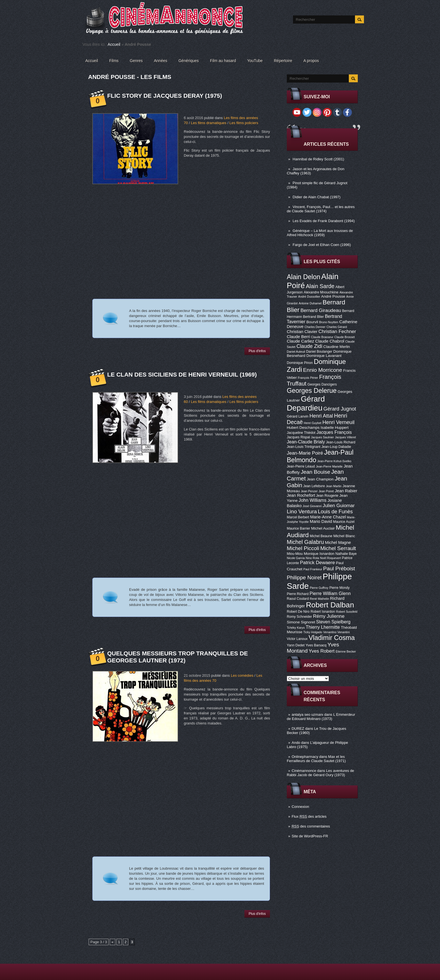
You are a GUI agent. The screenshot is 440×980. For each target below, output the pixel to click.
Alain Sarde (320, 286)
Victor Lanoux (297, 639)
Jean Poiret (326, 491)
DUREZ (298, 729)
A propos (311, 61)
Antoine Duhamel (310, 303)
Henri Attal (321, 416)
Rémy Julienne (329, 616)
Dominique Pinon (300, 363)
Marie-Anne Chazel (328, 517)
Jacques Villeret (345, 437)
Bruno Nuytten (329, 322)
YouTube (255, 61)
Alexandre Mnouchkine (321, 292)
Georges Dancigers (322, 384)
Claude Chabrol (330, 341)
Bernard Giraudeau (321, 310)
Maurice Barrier (298, 528)
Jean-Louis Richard (341, 442)
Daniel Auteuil (296, 352)
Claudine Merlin (337, 347)
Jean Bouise (316, 472)
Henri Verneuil (338, 422)
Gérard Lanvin (298, 416)
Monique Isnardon (319, 554)
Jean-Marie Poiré (305, 453)
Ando (296, 743)
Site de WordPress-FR (310, 836)
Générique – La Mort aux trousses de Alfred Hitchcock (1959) (320, 233)
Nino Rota (312, 558)
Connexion (300, 807)
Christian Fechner (337, 331)
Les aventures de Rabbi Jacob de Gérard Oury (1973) (320, 773)
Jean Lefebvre (314, 486)
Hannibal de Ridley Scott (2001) (318, 159)
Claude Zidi (309, 346)
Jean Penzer (309, 491)
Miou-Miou (295, 554)
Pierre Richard (298, 594)
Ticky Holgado (313, 632)
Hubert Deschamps (303, 428)
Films (114, 61)
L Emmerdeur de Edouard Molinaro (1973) (321, 717)
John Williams (312, 500)
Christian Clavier (302, 332)
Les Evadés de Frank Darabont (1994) (324, 221)
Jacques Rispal (298, 437)
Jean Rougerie (327, 496)
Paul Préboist (339, 568)
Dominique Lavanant (324, 356)
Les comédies (242, 675)
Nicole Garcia (296, 558)
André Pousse (333, 296)
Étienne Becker (346, 651)
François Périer (308, 378)
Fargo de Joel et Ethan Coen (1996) (322, 245)
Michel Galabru (305, 542)
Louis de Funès (335, 512)
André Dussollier (309, 297)
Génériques (189, 61)
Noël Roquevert (331, 558)
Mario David (321, 521)
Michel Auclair (323, 528)
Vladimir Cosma (332, 638)
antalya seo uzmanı (307, 715)
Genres (136, 61)
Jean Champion (320, 479)
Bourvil (312, 322)
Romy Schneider (299, 617)
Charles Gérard (337, 327)
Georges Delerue (312, 391)
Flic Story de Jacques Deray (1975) (165, 96)
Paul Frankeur (313, 569)
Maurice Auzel (344, 522)
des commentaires (311, 826)
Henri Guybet (313, 423)
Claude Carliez (301, 341)
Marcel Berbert (298, 517)
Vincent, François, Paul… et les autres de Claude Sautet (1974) (321, 209)
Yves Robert (322, 651)
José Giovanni (312, 506)
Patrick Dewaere (317, 563)
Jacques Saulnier (322, 437)
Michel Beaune (321, 536)
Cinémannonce (304, 771)
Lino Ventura (302, 511)
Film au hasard (223, 61)
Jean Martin (334, 486)
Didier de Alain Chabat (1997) (317, 197)
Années (161, 61)
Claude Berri (298, 337)
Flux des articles (309, 816)
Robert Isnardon (323, 612)
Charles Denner (315, 327)
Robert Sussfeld (347, 612)
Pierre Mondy (340, 588)
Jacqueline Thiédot (301, 433)
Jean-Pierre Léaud (301, 466)
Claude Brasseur (322, 337)
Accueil (114, 44)
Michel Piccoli (303, 548)
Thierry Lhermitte (323, 627)
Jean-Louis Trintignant (304, 447)
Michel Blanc (344, 536)
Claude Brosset (344, 337)
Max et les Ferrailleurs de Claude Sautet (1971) (316, 759)
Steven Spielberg (333, 622)
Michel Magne (338, 543)
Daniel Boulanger (319, 352)
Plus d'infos (257, 351)
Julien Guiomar (339, 506)
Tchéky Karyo (296, 628)
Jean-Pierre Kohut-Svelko (334, 461)
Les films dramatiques (208, 123)
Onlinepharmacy (305, 757)
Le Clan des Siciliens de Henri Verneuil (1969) (182, 374)
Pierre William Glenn (330, 593)
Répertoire (283, 61)
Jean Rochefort (301, 495)
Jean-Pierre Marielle (329, 466)
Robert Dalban (330, 605)
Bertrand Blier (313, 317)
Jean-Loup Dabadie (336, 447)
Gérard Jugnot (340, 409)
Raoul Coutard (298, 599)
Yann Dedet (296, 645)
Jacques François (334, 432)
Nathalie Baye (346, 554)
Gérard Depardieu (306, 403)
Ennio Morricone (323, 370)
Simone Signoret (301, 622)
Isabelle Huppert (335, 428)
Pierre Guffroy (319, 588)
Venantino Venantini (336, 632)
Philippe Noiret (304, 577)
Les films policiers (244, 123)
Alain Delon (303, 277)
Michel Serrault (338, 548)
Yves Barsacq (316, 645)
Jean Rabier (346, 491)
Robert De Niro (298, 612)
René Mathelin (319, 599)
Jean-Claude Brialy (306, 442)
